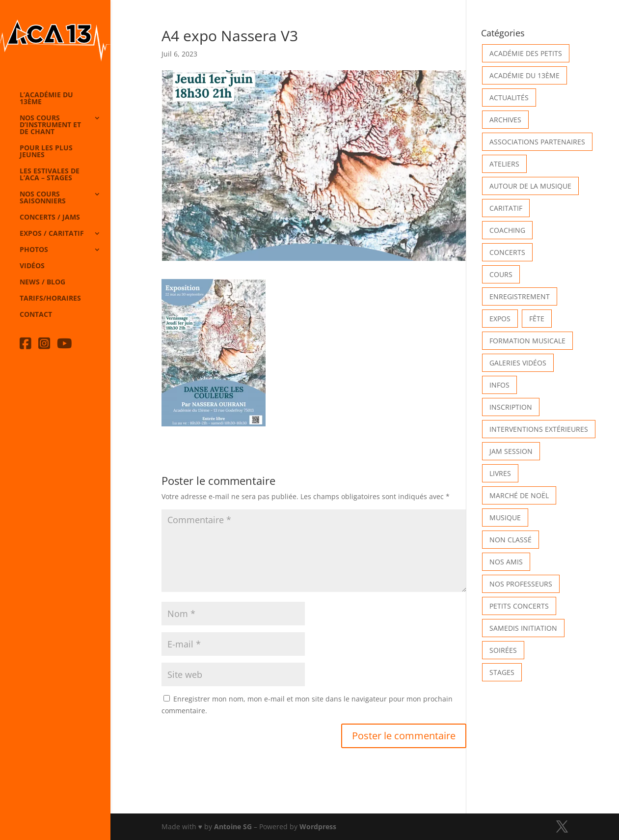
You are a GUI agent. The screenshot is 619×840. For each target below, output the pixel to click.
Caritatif (506, 208)
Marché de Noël (519, 495)
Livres (500, 473)
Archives (505, 120)
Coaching (507, 230)
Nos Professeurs (521, 584)
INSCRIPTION (511, 407)
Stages (502, 672)
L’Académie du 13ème (46, 99)
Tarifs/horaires (50, 299)
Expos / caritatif (52, 234)
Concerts (507, 252)
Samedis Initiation (523, 628)
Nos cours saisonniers (43, 198)
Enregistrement (520, 296)
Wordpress (318, 826)
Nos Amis (506, 562)
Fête (537, 319)
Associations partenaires (537, 142)
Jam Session (511, 451)
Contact (36, 315)
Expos (500, 319)
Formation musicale (527, 341)
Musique (505, 518)
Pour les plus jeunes (46, 152)
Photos (34, 250)
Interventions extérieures (539, 429)
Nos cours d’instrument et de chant (50, 125)
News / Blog (42, 282)
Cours (501, 274)
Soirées (503, 650)
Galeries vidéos (518, 363)
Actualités (509, 98)
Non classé (511, 540)
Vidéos (32, 266)
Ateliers (504, 164)
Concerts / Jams (50, 218)
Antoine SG (233, 826)
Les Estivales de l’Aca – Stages (50, 175)
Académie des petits (526, 53)
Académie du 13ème (525, 75)
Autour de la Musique (530, 186)
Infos (499, 385)
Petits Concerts (519, 606)
